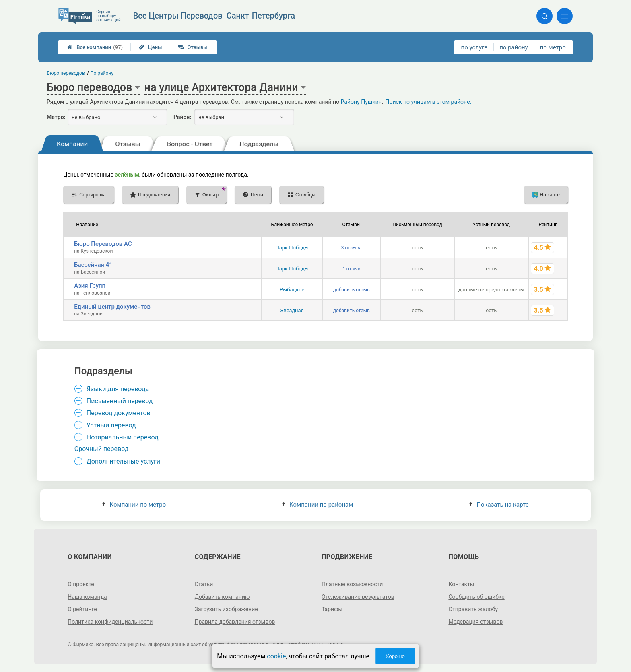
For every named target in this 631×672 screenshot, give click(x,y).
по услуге (474, 47)
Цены (151, 47)
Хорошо (395, 656)
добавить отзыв (352, 290)
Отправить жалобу (473, 609)
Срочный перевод (102, 449)
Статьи (204, 584)
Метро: (56, 117)
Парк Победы (292, 248)
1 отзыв (351, 269)
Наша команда (87, 597)
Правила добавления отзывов (235, 622)
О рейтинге (82, 609)
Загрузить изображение (226, 609)
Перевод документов (119, 413)
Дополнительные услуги (123, 461)
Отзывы (193, 47)
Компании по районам (318, 505)
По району (102, 73)
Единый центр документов (112, 307)
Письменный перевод (120, 401)
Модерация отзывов (475, 622)
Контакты (461, 584)
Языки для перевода (118, 389)
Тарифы (332, 609)
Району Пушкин (361, 102)
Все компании (95, 47)
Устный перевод (111, 425)
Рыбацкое (292, 290)
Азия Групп (90, 286)
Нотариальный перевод (123, 437)
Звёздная (292, 310)
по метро (553, 47)
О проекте (81, 584)
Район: (182, 117)
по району (513, 47)
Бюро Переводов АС (103, 244)
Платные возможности (352, 584)
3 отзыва (352, 248)
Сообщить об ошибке (476, 597)
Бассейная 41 (93, 265)
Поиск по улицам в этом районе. (429, 102)
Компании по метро (134, 505)
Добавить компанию (222, 597)
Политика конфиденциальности (110, 622)
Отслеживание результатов (358, 597)
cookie (276, 656)
